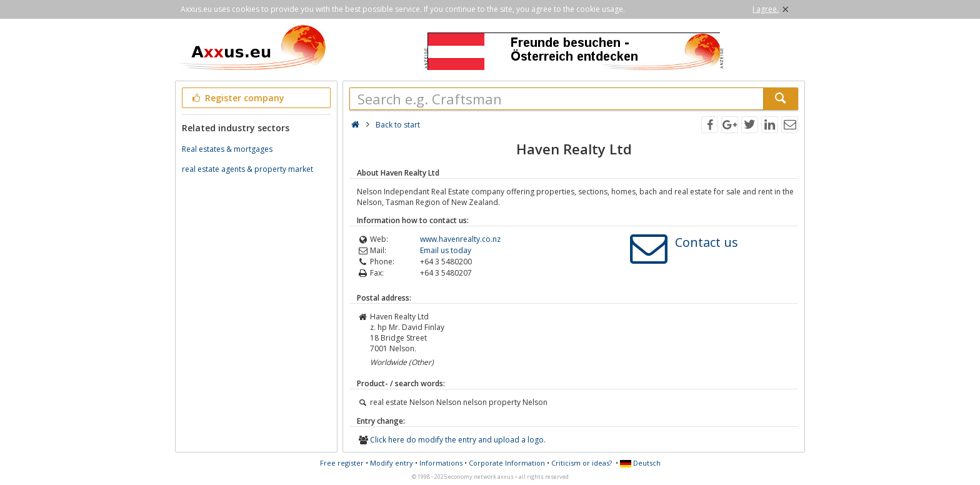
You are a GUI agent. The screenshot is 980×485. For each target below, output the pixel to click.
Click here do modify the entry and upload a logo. (458, 440)
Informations (441, 463)
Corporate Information (507, 463)
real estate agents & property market (247, 169)
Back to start (398, 125)
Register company (237, 98)
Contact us (707, 242)
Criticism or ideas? (582, 463)
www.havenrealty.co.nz (460, 239)
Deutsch (640, 463)
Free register (342, 463)
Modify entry (392, 463)
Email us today (446, 250)
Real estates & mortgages (227, 149)
